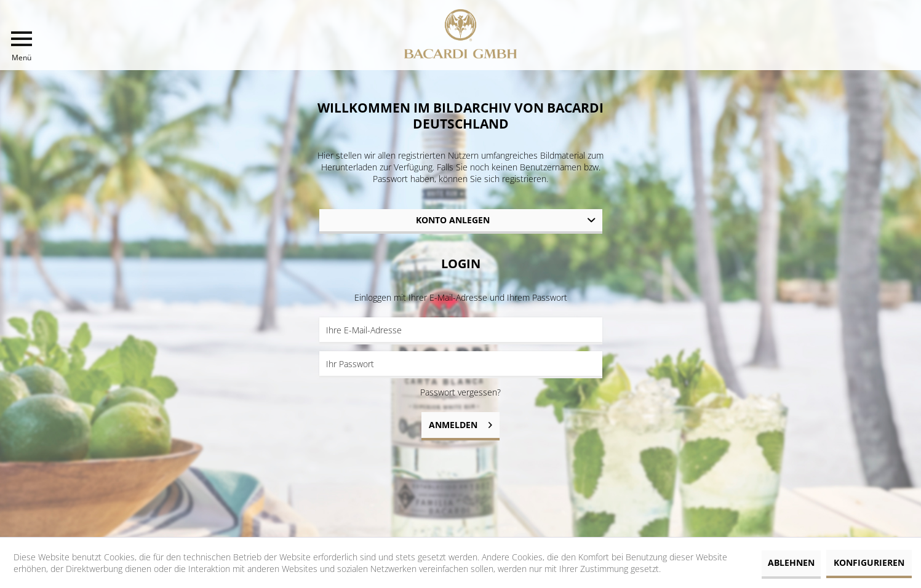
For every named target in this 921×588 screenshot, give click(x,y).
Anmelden (460, 423)
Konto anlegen (453, 220)
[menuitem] (22, 46)
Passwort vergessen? (460, 392)
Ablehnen (791, 562)
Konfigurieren (869, 562)
